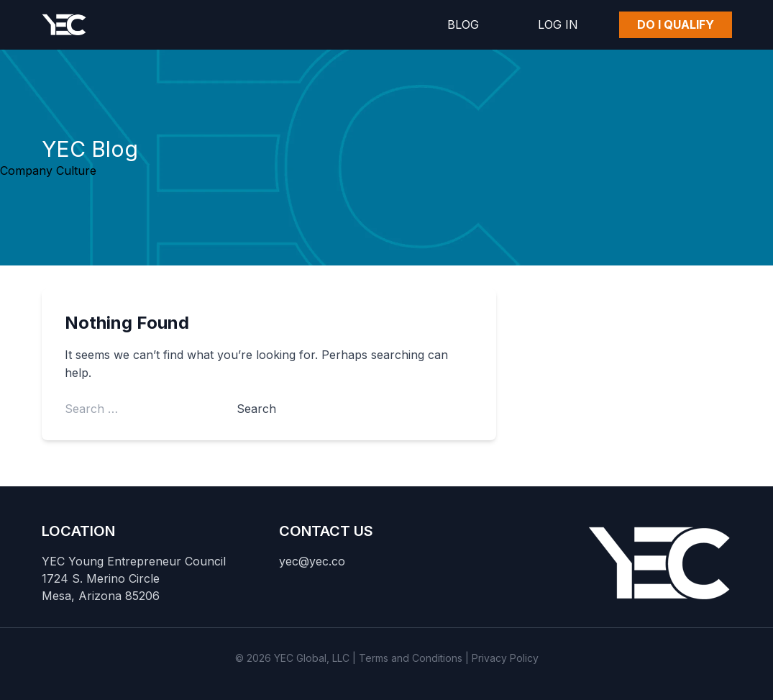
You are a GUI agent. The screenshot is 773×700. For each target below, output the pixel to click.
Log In (558, 24)
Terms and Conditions (411, 658)
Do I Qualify (676, 24)
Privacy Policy (505, 658)
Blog (463, 24)
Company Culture (48, 171)
